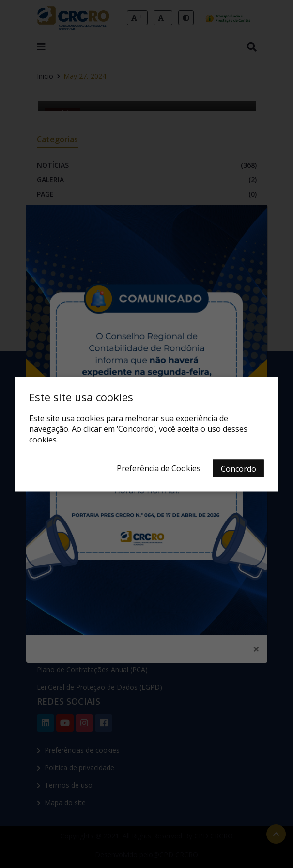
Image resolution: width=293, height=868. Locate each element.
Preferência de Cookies (159, 468)
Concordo (239, 468)
